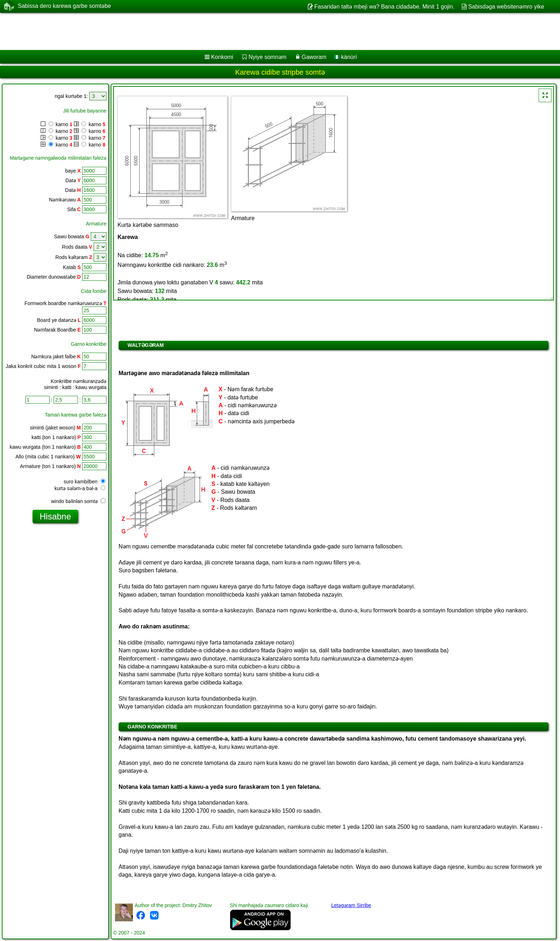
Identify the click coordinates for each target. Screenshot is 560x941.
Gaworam (314, 57)
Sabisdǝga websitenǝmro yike (506, 7)
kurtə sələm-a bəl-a (80, 488)
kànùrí (346, 57)
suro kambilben (84, 482)
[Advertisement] (217, 31)
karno (57, 124)
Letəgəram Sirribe (351, 905)
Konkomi (222, 57)
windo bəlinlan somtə (78, 501)
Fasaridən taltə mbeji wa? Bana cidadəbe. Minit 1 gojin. (384, 7)
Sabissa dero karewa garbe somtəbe (64, 6)
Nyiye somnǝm (267, 57)
